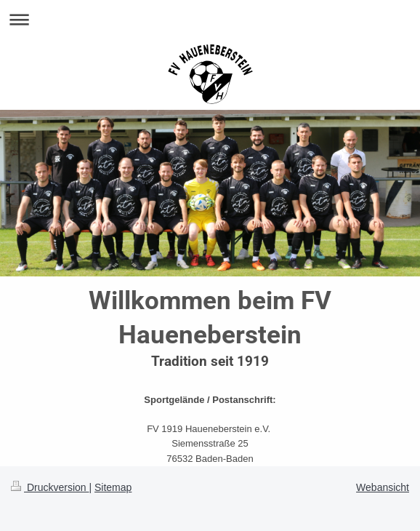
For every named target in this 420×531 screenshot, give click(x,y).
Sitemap (113, 487)
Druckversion (50, 487)
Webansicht (383, 487)
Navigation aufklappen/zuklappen (210, 19)
